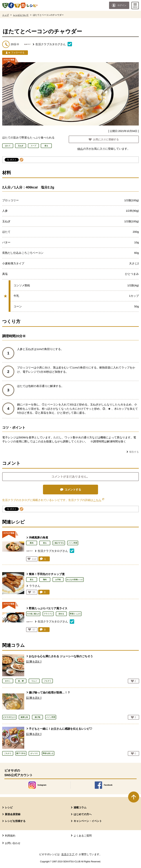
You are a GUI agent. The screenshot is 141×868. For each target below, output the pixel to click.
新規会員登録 (13, 814)
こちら (99, 500)
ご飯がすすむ (59, 543)
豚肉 (32, 543)
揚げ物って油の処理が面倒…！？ (49, 692)
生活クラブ (70, 854)
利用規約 (10, 836)
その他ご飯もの (33, 614)
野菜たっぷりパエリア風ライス (48, 608)
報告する (134, 452)
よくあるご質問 (83, 836)
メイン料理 (73, 543)
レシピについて (21, 15)
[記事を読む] (34, 662)
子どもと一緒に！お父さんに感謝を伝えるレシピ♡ (60, 729)
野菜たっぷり (75, 614)
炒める (61, 614)
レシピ (9, 807)
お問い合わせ (13, 843)
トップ (6, 15)
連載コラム (80, 807)
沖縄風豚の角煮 (38, 537)
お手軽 (58, 580)
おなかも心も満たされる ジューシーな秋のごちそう (61, 656)
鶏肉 (45, 580)
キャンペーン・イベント (88, 821)
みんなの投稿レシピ (75, 580)
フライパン (48, 614)
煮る (45, 543)
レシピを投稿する (15, 821)
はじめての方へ (83, 814)
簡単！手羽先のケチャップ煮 (47, 574)
